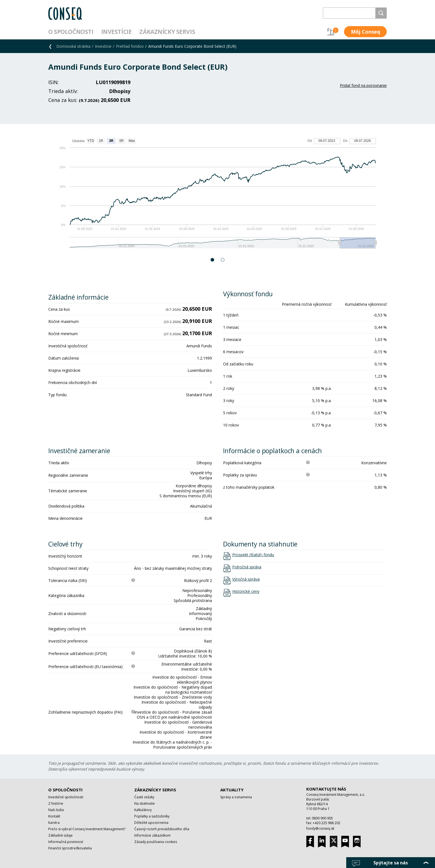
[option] (217, 196)
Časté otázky (144, 797)
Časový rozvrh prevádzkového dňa (162, 829)
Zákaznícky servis (167, 32)
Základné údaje (60, 835)
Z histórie (56, 803)
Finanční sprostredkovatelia (70, 848)
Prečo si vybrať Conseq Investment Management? (87, 829)
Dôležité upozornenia (151, 823)
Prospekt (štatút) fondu (253, 555)
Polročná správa (247, 567)
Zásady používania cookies (156, 842)
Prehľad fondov (130, 46)
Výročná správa (246, 579)
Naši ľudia (56, 810)
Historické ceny (246, 591)
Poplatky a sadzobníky (152, 816)
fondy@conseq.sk (320, 828)
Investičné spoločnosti (66, 797)
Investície (117, 32)
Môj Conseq (366, 32)
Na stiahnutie (145, 803)
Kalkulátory (143, 810)
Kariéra (54, 823)
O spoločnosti (71, 32)
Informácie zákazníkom (152, 835)
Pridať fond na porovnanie (363, 85)
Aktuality (232, 790)
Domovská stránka (73, 46)
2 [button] (223, 260)
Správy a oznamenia (236, 797)
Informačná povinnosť (66, 842)
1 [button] (213, 260)
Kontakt (54, 816)
